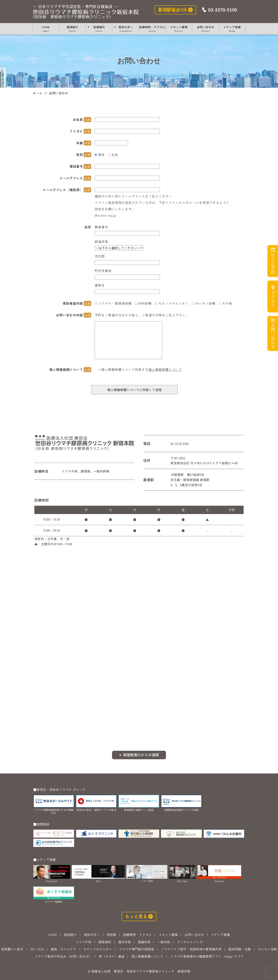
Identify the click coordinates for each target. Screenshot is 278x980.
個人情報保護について (165, 369)
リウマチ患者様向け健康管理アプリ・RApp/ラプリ (207, 956)
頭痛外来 (144, 942)
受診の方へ (126, 29)
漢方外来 (124, 942)
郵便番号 (101, 227)
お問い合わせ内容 (69, 315)
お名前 (78, 119)
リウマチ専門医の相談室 (137, 949)
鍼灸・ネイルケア (64, 949)
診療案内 (99, 29)
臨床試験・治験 (240, 949)
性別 (80, 155)
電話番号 (76, 166)
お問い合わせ (86, 12)
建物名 (100, 285)
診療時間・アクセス (152, 29)
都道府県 (101, 241)
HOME (46, 29)
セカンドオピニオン (98, 949)
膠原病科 (105, 942)
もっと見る (136, 916)
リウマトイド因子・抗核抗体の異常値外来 (191, 949)
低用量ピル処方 (12, 949)
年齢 (80, 143)
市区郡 (100, 256)
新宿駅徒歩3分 (173, 10)
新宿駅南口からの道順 (141, 755)
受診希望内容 (73, 303)
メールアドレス (71, 178)
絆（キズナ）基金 (112, 956)
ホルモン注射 (267, 949)
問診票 (111, 935)
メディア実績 (232, 29)
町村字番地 (103, 271)
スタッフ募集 (179, 29)
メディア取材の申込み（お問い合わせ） (63, 956)
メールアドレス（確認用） (63, 190)
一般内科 (164, 942)
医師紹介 (73, 29)
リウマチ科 (84, 942)
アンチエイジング (190, 942)
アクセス (272, 299)
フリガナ (76, 131)
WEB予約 (272, 263)
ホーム (37, 93)
